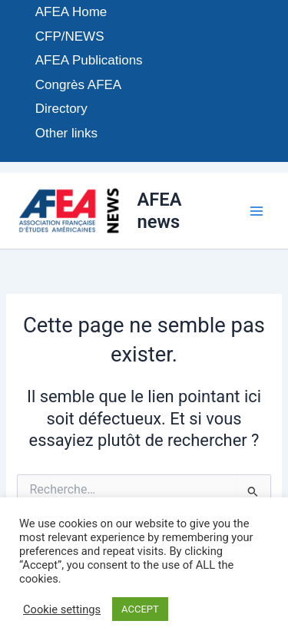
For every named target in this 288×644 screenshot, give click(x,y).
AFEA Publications (89, 60)
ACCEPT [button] (140, 609)
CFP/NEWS (70, 36)
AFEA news (159, 210)
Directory (61, 109)
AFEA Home (71, 12)
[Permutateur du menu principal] (257, 211)
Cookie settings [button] (62, 609)
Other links (66, 133)
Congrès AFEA (78, 85)
